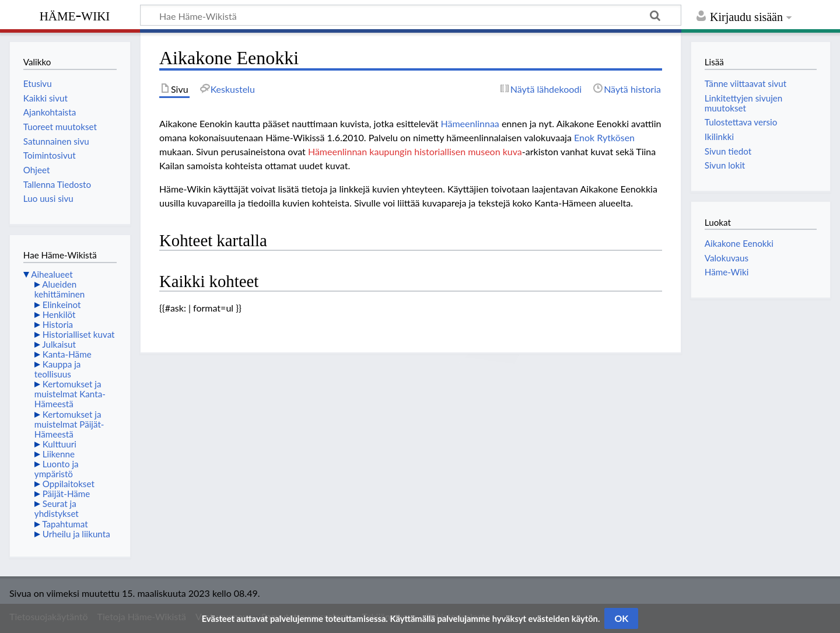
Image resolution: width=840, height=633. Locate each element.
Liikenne (59, 454)
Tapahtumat (65, 524)
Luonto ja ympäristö (57, 469)
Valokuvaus (727, 258)
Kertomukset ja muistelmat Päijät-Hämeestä (69, 424)
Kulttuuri (60, 444)
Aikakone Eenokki (739, 243)
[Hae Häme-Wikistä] (411, 15)
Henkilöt (59, 314)
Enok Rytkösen (604, 137)
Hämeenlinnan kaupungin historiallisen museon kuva (415, 151)
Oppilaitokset (69, 484)
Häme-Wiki (75, 15)
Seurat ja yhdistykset (57, 508)
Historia (58, 324)
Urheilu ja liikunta (76, 534)
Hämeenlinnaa (470, 123)
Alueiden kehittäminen (60, 289)
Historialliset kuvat (79, 334)
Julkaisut (59, 344)
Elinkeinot (62, 305)
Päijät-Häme (66, 494)
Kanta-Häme (67, 354)
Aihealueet (52, 274)
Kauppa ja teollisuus (58, 369)
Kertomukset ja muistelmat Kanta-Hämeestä (70, 394)
